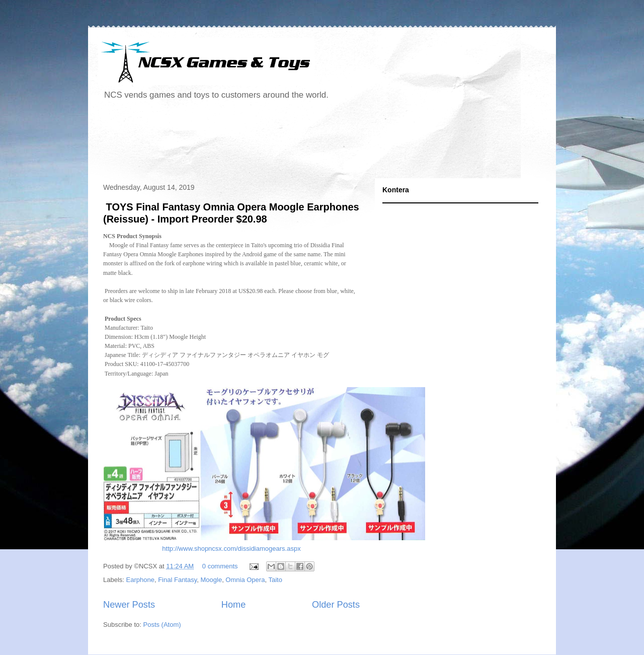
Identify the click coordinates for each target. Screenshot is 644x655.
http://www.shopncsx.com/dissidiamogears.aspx (231, 549)
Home (234, 605)
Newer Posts (129, 605)
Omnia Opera (245, 580)
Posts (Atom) (162, 625)
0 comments (220, 566)
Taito (275, 580)
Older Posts (336, 605)
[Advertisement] (281, 143)
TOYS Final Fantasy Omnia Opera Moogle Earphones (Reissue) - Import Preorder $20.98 (231, 213)
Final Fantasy (177, 580)
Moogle (211, 580)
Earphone (140, 580)
